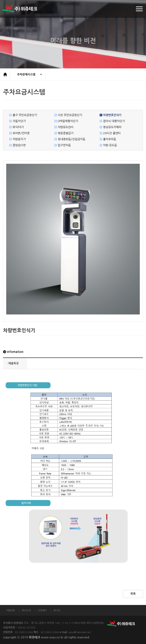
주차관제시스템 (26, 74)
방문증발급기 (63, 133)
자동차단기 (16, 121)
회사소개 (26, 610)
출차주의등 (107, 139)
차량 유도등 (107, 145)
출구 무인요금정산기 (22, 115)
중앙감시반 (16, 145)
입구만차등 (62, 145)
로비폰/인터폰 (18, 133)
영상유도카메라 (109, 127)
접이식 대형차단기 (111, 121)
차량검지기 (16, 139)
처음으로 (10, 610)
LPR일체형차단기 (65, 121)
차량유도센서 (63, 127)
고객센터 (42, 610)
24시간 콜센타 (109, 133)
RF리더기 (15, 127)
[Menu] (139, 9)
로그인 (57, 610)
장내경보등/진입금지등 (69, 139)
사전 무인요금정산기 (67, 115)
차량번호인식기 (109, 115)
